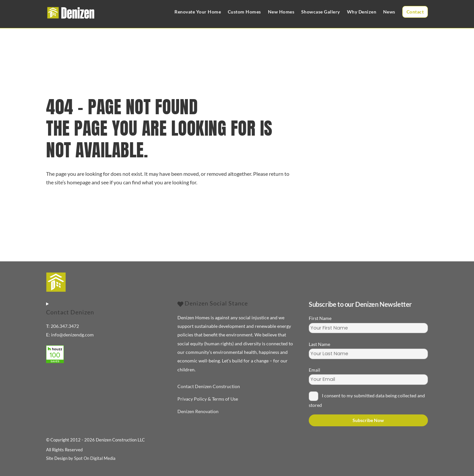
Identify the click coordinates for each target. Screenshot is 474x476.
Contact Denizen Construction (209, 386)
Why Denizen (362, 12)
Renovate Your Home (198, 12)
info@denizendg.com (72, 335)
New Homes (281, 12)
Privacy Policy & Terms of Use (208, 399)
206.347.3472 (65, 326)
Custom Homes (244, 12)
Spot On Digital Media (95, 458)
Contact (415, 12)
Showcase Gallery (321, 12)
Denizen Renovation (198, 411)
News (389, 12)
